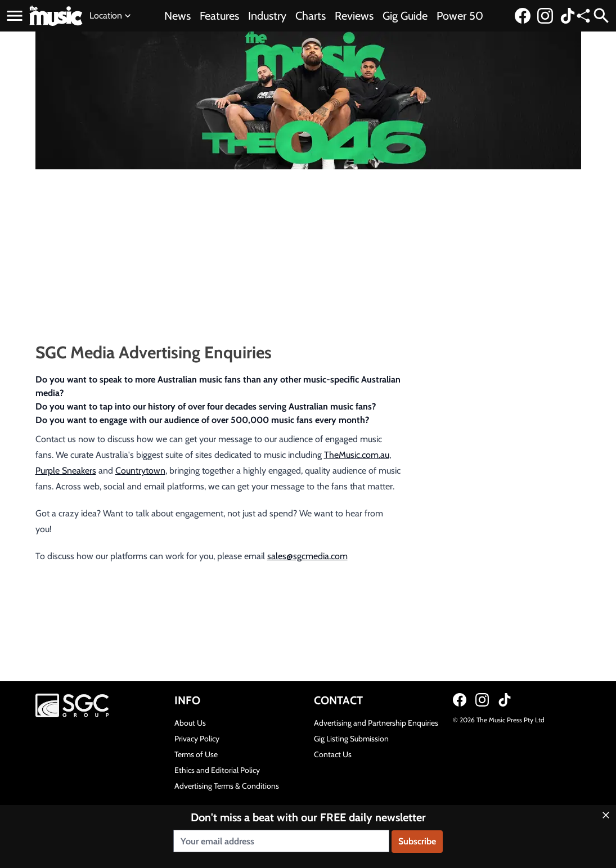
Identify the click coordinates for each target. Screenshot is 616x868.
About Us (190, 723)
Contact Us (333, 754)
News (177, 16)
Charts (311, 16)
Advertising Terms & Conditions (227, 786)
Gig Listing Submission (351, 739)
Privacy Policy (197, 739)
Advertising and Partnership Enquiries (376, 723)
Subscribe (417, 841)
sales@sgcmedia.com (307, 556)
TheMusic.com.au (357, 455)
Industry (267, 16)
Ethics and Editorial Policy (217, 770)
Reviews (354, 16)
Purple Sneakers (66, 471)
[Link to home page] (56, 16)
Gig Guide (405, 16)
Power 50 (460, 16)
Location (111, 16)
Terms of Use (196, 754)
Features (219, 16)
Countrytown (140, 471)
